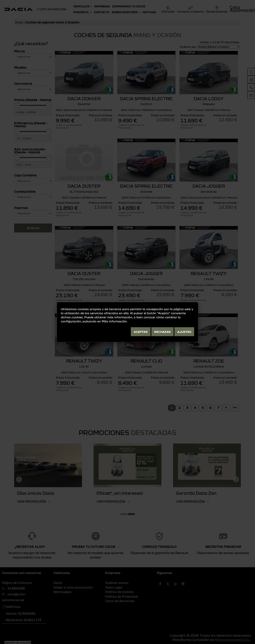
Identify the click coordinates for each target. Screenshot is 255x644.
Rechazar (162, 332)
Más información (114, 321)
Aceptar (141, 332)
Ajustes (184, 332)
